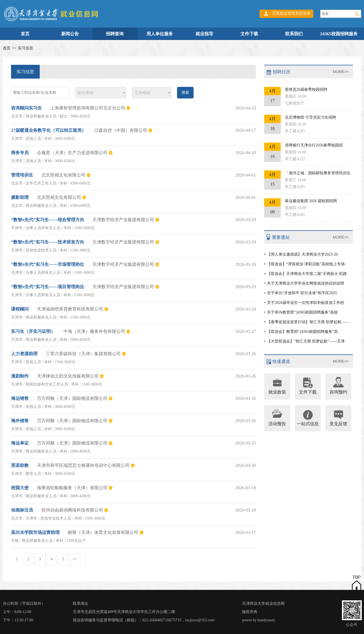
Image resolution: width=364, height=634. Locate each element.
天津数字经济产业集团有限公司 (123, 220)
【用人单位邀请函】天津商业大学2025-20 (302, 254)
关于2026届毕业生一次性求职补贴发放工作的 (306, 303)
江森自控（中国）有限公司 (121, 130)
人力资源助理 (24, 354)
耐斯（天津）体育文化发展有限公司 (103, 532)
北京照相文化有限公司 (63, 175)
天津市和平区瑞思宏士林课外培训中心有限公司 (83, 465)
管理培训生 (22, 175)
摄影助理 (20, 197)
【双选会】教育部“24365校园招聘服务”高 (302, 332)
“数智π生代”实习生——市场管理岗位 (48, 264)
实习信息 (25, 48)
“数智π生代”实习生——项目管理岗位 (48, 287)
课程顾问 (20, 309)
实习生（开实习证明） (33, 331)
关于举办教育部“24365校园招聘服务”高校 (302, 312)
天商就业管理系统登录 (291, 13)
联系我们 (294, 34)
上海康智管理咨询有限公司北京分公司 (88, 108)
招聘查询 (115, 34)
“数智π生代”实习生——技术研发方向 (48, 242)
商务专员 (20, 153)
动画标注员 (22, 510)
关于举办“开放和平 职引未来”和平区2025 (302, 293)
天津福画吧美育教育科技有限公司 (70, 309)
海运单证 (20, 443)
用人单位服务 (160, 34)
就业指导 (204, 34)
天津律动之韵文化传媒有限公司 (68, 376)
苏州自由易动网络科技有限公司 (72, 510)
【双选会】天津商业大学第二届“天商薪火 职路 (307, 274)
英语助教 (20, 465)
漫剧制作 (20, 376)
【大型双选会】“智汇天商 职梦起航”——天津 (306, 341)
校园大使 (20, 488)
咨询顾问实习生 (26, 108)
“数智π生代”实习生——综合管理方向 (48, 220)
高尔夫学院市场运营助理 (35, 532)
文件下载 (249, 34)
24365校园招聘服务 (339, 34)
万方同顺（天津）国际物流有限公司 (72, 398)
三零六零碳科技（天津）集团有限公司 (83, 354)
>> (75, 559)
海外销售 (20, 421)
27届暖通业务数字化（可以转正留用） (49, 130)
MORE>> (341, 72)
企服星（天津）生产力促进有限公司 (72, 153)
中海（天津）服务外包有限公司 (94, 331)
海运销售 (20, 398)
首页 (25, 34)
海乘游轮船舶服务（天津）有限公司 (72, 488)
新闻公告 (70, 34)
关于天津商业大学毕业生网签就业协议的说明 (306, 283)
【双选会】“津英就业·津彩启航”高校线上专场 (306, 264)
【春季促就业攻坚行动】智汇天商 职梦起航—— (308, 322)
